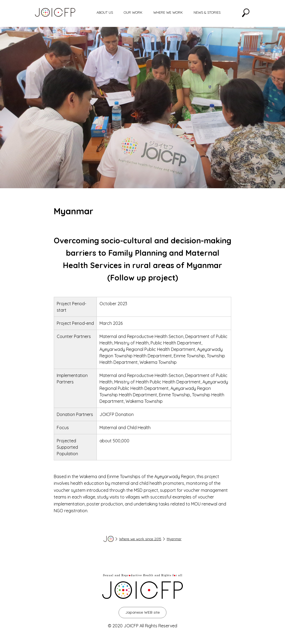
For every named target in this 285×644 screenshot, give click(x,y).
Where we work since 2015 (140, 539)
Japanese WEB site (142, 612)
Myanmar (174, 539)
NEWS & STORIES (207, 12)
